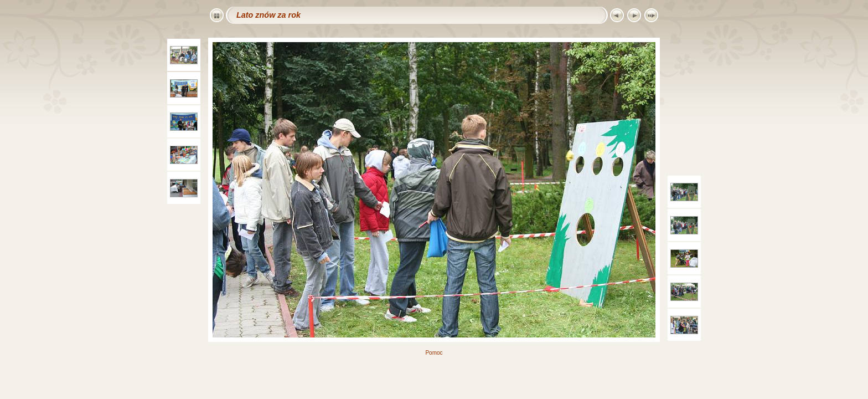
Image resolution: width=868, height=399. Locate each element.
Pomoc (434, 353)
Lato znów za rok (268, 15)
